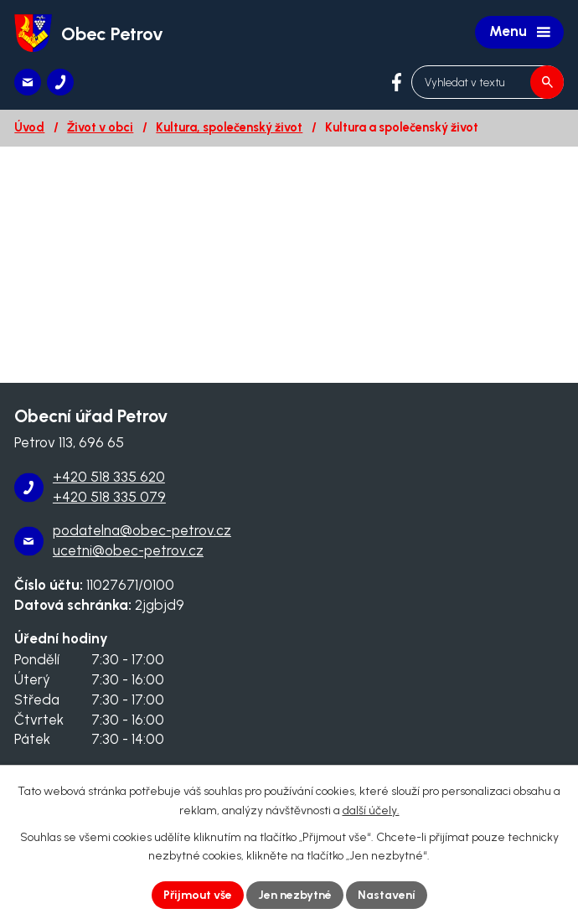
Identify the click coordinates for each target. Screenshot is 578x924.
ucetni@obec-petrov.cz (128, 550)
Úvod (29, 127)
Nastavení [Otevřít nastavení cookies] (387, 895)
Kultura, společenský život (229, 127)
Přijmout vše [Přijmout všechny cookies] (198, 895)
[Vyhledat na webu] (488, 82)
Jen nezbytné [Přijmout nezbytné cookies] (295, 895)
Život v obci (100, 127)
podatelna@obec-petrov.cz (142, 530)
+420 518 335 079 (109, 497)
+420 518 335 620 (109, 477)
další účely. (371, 810)
